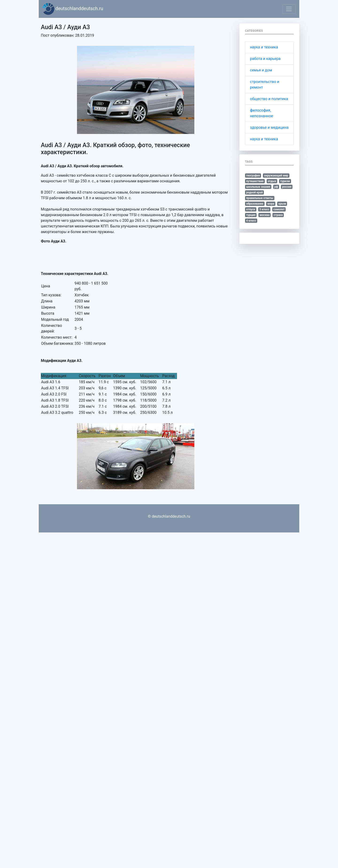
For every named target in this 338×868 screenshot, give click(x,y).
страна (278, 215)
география (253, 176)
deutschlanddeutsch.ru (73, 9)
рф (276, 187)
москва (265, 215)
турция (251, 215)
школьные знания (258, 187)
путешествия (255, 181)
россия (287, 187)
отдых (272, 181)
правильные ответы (260, 198)
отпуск (251, 209)
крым (282, 204)
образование (255, 204)
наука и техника (264, 47)
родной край (255, 192)
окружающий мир (276, 176)
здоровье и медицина (269, 127)
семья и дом (261, 70)
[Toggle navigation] (289, 9)
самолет (279, 209)
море (271, 204)
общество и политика (269, 99)
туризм (285, 181)
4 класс (251, 221)
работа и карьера (265, 59)
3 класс (264, 209)
